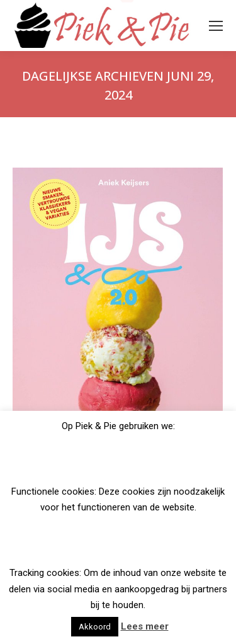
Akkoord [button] (95, 627)
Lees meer (145, 626)
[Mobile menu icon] (216, 26)
